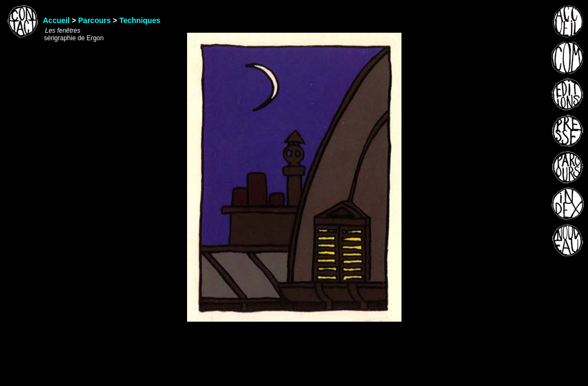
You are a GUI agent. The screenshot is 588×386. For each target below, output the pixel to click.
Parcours (95, 20)
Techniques (140, 20)
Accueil (56, 20)
